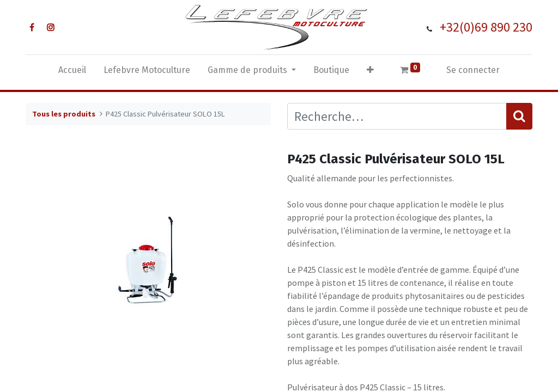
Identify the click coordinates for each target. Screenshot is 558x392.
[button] (370, 72)
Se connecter (473, 70)
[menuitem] (72, 72)
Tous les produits (64, 114)
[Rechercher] (519, 116)
